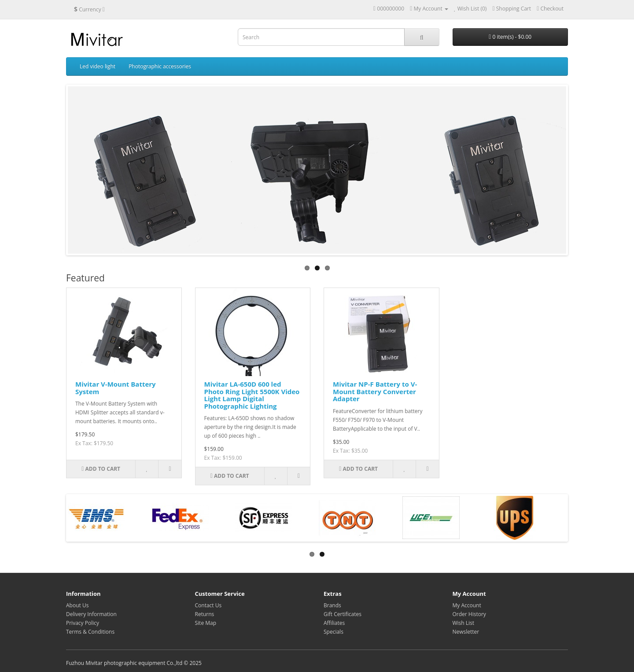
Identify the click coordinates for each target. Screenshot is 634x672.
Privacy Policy (83, 623)
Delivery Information (91, 614)
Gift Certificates (343, 614)
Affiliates (334, 623)
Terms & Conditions (90, 632)
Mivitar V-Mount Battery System (116, 388)
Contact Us (208, 605)
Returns (205, 614)
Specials (334, 632)
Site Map (206, 623)
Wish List (464, 623)
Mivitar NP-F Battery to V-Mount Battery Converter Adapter (375, 391)
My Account (467, 605)
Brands (332, 605)
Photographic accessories (160, 66)
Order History (469, 614)
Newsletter (466, 632)
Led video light (98, 66)
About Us (77, 605)
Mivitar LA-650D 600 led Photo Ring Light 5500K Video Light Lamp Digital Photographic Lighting (252, 395)
